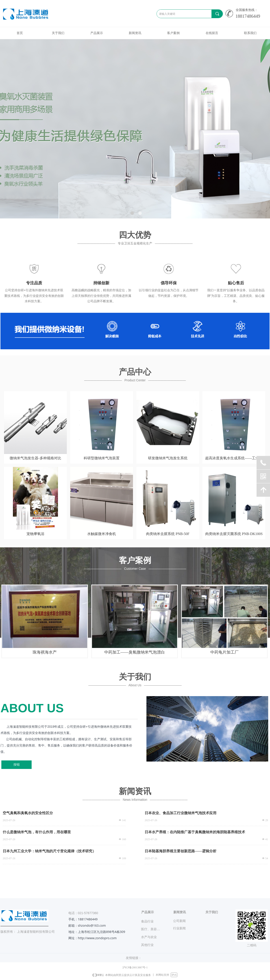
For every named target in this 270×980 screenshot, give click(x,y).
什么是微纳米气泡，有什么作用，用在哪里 (37, 832)
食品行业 (147, 921)
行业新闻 (179, 928)
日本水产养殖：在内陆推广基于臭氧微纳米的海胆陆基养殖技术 (195, 832)
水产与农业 (149, 937)
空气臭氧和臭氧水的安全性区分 (28, 813)
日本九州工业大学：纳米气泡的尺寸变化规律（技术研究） (49, 851)
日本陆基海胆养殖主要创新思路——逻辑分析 (181, 851)
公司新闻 (179, 921)
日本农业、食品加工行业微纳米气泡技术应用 (181, 813)
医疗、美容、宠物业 (153, 929)
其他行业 (147, 945)
